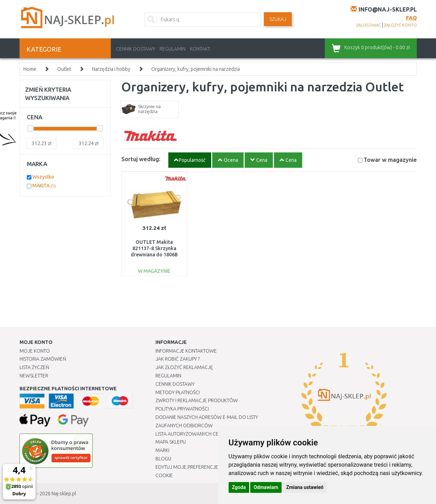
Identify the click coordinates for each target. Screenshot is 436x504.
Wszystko (43, 177)
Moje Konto (35, 351)
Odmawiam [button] (266, 487)
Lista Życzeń (34, 367)
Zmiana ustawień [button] (305, 487)
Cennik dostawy (136, 49)
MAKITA (44, 186)
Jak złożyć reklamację (184, 367)
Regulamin (173, 49)
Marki (162, 450)
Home (30, 69)
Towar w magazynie (390, 160)
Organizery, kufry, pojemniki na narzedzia (196, 69)
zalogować (369, 25)
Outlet (64, 69)
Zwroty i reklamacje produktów (197, 400)
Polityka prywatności (182, 409)
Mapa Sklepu (171, 442)
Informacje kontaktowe (186, 351)
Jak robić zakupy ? (178, 359)
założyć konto (400, 25)
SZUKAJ (278, 19)
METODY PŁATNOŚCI (178, 392)
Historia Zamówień (43, 359)
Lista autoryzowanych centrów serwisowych (212, 434)
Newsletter (34, 376)
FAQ (411, 18)
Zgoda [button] (239, 487)
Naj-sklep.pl (64, 494)
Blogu (163, 459)
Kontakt (200, 49)
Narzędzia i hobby (111, 69)
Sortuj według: (141, 159)
